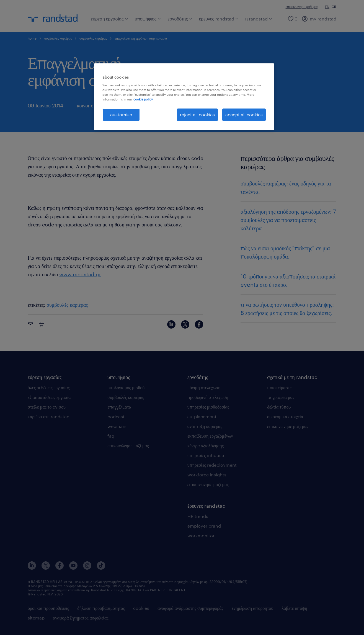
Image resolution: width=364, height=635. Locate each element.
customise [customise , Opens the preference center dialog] (121, 114)
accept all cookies (244, 114)
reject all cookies (197, 114)
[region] (184, 97)
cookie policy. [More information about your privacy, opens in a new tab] (143, 99)
